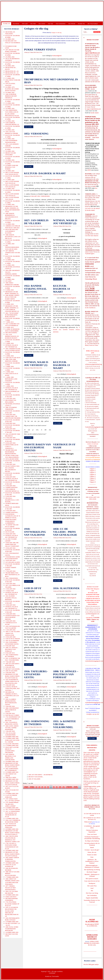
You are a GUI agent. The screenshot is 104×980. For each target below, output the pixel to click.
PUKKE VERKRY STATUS (40, 49)
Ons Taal (50, 24)
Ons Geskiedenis (61, 24)
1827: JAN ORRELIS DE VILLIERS (36, 222)
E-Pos (41, 52)
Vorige (32, 787)
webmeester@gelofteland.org (93, 364)
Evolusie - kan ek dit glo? (92, 850)
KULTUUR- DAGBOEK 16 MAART (45, 173)
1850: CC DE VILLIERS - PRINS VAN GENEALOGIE (65, 532)
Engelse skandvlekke (92, 898)
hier (99, 82)
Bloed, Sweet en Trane (92, 345)
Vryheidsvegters (90, 254)
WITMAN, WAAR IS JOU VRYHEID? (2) (65, 222)
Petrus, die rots (92, 852)
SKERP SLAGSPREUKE (93, 925)
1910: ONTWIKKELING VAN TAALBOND (35, 532)
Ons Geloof (42, 24)
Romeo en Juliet (92, 855)
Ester (92, 857)
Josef (92, 888)
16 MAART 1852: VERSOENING (40, 196)
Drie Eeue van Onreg (92, 893)
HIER (97, 137)
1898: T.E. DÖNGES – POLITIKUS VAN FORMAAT (66, 674)
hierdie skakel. (94, 78)
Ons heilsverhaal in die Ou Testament (92, 844)
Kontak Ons (81, 24)
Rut (92, 891)
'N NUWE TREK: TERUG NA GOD (93, 619)
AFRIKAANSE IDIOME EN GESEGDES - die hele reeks (92, 943)
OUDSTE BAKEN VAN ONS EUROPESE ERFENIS (37, 447)
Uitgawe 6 (93, 478)
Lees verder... (29, 73)
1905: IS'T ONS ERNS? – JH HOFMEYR (40, 775)
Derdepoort (92, 883)
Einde (76, 787)
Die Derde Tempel (92, 872)
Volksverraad (88, 822)
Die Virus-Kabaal (93, 24)
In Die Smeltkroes (90, 308)
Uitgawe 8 (93, 482)
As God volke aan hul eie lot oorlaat (92, 814)
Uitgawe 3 (93, 472)
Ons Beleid (16, 24)
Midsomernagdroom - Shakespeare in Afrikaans (92, 866)
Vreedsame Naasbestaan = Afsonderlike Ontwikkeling (92, 838)
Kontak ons (48, 976)
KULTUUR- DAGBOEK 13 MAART (61, 365)
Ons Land (25, 24)
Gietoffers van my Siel (93, 714)
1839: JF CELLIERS (34, 779)
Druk (38, 52)
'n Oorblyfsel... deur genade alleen (92, 827)
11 (64, 787)
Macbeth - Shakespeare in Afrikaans (92, 875)
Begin (26, 787)
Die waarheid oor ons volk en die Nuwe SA (92, 819)
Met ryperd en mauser (92, 879)
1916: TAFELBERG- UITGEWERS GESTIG (36, 674)
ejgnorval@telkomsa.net (92, 53)
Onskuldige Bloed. (91, 279)
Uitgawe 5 (93, 476)
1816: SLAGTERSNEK (66, 588)
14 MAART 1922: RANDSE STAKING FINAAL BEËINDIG (67, 330)
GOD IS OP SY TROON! (33, 590)
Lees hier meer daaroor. (92, 236)
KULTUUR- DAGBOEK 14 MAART (61, 289)
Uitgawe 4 (93, 474)
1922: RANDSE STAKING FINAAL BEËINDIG (35, 289)
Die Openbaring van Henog (92, 870)
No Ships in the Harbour (92, 841)
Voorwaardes (55, 976)
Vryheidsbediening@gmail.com (94, 427)
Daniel (92, 847)
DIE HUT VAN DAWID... (36, 777)
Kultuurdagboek (57, 56)
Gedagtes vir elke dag (56, 33)
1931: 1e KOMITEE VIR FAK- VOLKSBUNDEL (64, 724)
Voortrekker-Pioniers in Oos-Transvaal (92, 901)
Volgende (69, 787)
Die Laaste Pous (92, 886)
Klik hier (86, 781)
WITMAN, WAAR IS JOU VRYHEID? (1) (36, 364)
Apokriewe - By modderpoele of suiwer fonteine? (92, 861)
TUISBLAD (6, 24)
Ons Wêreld (72, 24)
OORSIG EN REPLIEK (93, 461)
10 (60, 787)
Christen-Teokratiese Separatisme (92, 831)
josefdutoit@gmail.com (93, 614)
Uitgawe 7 (93, 480)
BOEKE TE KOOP (93, 726)
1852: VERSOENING (36, 134)
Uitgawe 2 (93, 471)
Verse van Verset (92, 834)
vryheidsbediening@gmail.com (94, 661)
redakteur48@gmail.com (93, 455)
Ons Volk (33, 24)
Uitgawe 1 (93, 469)
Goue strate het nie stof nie (92, 881)
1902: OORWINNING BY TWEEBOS (37, 723)
